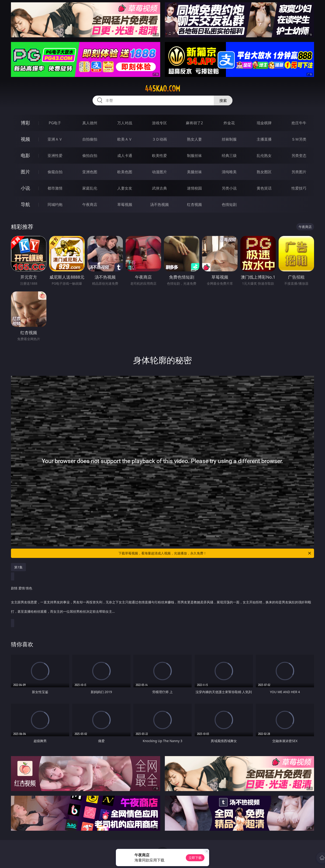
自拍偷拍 (90, 139)
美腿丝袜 (194, 172)
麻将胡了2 (194, 123)
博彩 (25, 123)
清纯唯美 (229, 172)
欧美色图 (125, 172)
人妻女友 (125, 188)
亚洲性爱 (55, 156)
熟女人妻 (194, 139)
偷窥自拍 (55, 172)
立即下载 (195, 858)
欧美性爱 (159, 156)
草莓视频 (125, 204)
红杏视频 (194, 204)
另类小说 (229, 188)
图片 (25, 172)
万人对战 (125, 123)
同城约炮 (55, 204)
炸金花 (229, 123)
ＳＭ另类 (299, 139)
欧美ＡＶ (125, 139)
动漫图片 (159, 172)
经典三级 (229, 156)
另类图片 (299, 172)
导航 (25, 204)
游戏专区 (159, 123)
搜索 (223, 100)
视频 (25, 139)
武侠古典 (159, 188)
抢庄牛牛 (299, 123)
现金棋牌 (264, 123)
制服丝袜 (194, 156)
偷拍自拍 (90, 156)
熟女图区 (264, 172)
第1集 (18, 567)
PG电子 (55, 123)
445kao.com (162, 89)
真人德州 (90, 123)
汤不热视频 (159, 204)
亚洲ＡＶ (55, 139)
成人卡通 (125, 156)
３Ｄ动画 (159, 139)
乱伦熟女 (264, 156)
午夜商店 (90, 204)
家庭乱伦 (90, 188)
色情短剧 (229, 204)
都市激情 (55, 188)
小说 (25, 188)
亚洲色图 (90, 172)
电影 (25, 155)
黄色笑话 (264, 188)
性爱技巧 (299, 188)
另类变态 (299, 156)
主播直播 (264, 139)
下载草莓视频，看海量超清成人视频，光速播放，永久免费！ (215, 553)
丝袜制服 (229, 139)
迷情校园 (194, 188)
